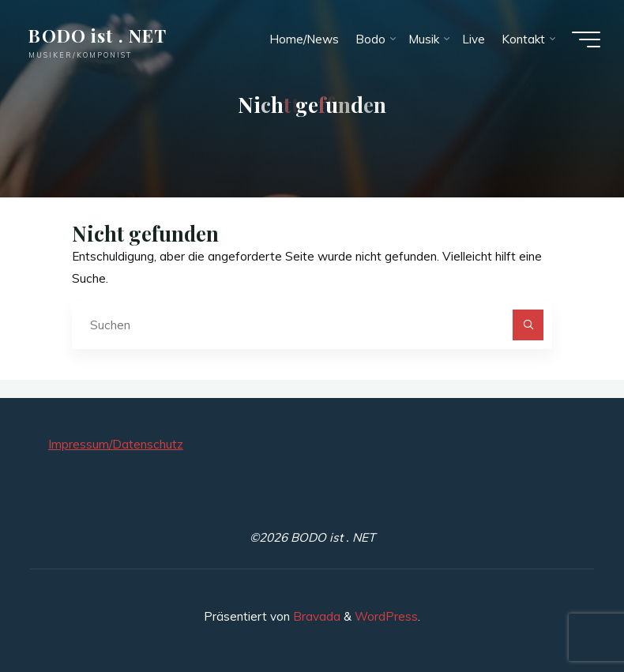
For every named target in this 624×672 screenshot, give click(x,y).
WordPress (386, 616)
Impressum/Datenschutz (116, 444)
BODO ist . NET (98, 35)
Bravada (315, 616)
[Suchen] (528, 325)
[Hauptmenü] (586, 39)
